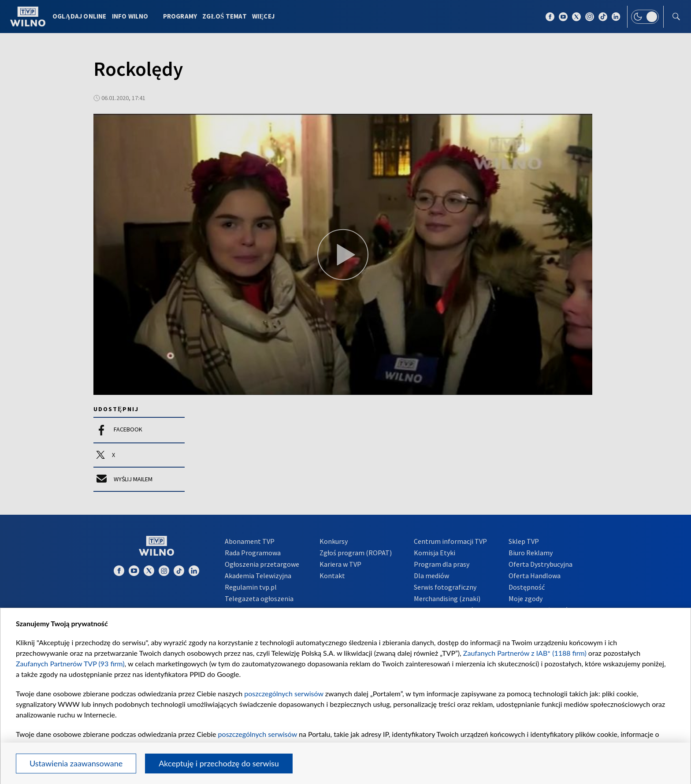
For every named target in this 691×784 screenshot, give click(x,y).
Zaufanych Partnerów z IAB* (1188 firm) (525, 653)
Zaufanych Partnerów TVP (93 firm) (70, 663)
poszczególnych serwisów (284, 693)
